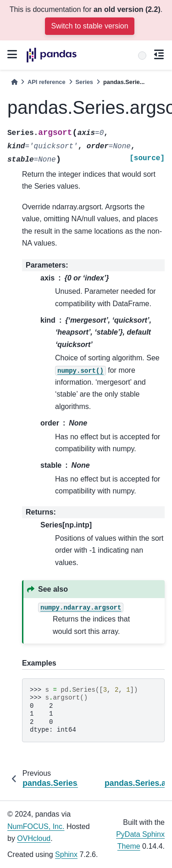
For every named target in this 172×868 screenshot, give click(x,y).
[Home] (14, 82)
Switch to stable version (89, 26)
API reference (47, 82)
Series (84, 82)
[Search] (142, 56)
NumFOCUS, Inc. (36, 826)
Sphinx (66, 854)
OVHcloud (34, 838)
